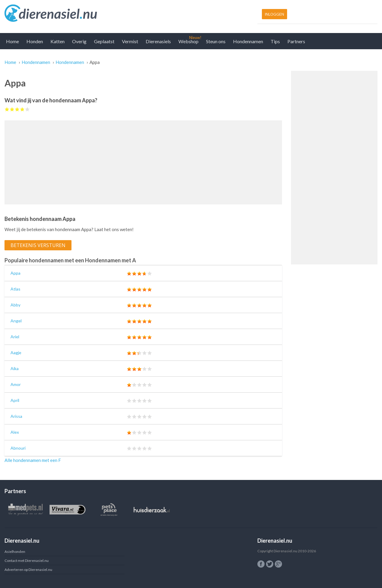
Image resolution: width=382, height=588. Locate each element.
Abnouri (18, 448)
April (15, 400)
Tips (275, 41)
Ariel (15, 337)
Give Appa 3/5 (17, 109)
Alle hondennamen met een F (33, 460)
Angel (16, 321)
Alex (15, 432)
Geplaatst (104, 41)
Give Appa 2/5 (12, 109)
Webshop (188, 41)
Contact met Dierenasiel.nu (27, 561)
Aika (15, 368)
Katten (58, 41)
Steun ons (216, 41)
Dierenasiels (158, 41)
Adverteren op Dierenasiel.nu (28, 570)
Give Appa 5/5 (27, 109)
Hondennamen (248, 41)
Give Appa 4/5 (22, 109)
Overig (79, 41)
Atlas (15, 289)
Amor (16, 384)
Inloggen (274, 14)
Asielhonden (15, 552)
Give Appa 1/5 (7, 109)
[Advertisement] (143, 162)
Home (12, 41)
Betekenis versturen (38, 245)
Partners (296, 41)
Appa (15, 273)
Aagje (16, 353)
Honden (35, 41)
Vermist (130, 41)
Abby (15, 305)
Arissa (16, 416)
